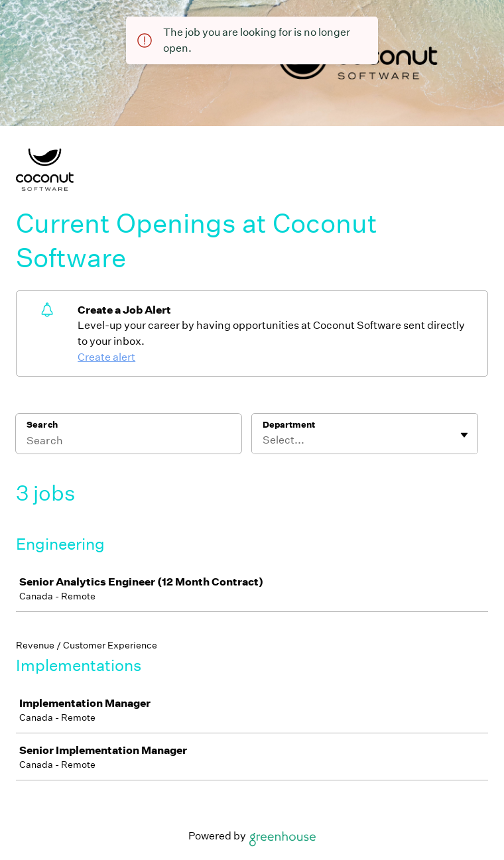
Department (289, 425)
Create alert (106, 357)
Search (42, 425)
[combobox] (264, 440)
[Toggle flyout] (464, 435)
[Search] (129, 442)
